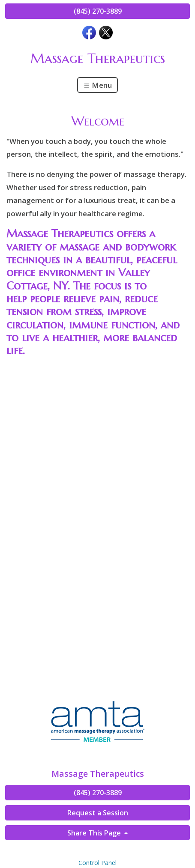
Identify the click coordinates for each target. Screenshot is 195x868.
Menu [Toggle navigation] (97, 85)
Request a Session (98, 813)
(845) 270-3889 (98, 11)
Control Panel (97, 863)
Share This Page (95, 833)
